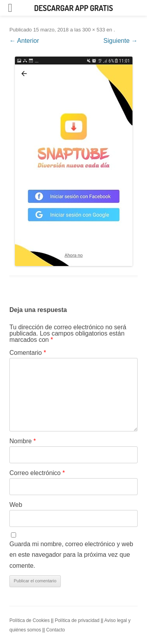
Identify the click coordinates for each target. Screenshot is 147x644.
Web (16, 505)
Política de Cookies (30, 620)
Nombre (23, 441)
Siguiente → (121, 41)
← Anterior (24, 41)
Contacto (56, 630)
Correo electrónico (37, 473)
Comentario (28, 353)
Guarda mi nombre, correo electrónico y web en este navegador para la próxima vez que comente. (71, 555)
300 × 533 (94, 30)
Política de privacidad (77, 620)
